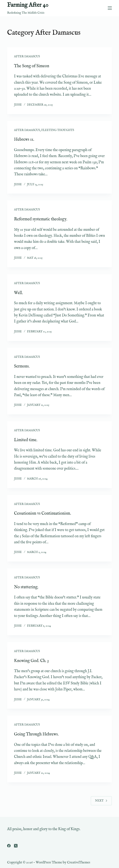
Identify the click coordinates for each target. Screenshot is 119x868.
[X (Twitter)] (16, 846)
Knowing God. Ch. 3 (31, 661)
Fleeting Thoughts (58, 130)
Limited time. (26, 440)
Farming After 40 (28, 5)
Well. (18, 293)
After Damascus (27, 56)
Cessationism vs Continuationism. (43, 514)
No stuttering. (26, 587)
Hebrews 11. (24, 140)
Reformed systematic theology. (41, 219)
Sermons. (22, 366)
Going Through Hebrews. (36, 734)
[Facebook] (9, 846)
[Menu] (110, 8)
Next (101, 801)
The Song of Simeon (32, 66)
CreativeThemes (79, 862)
